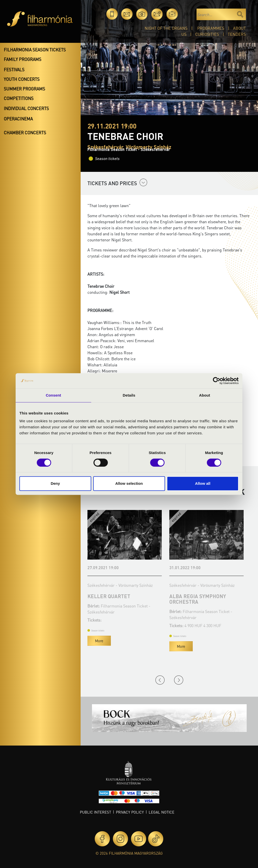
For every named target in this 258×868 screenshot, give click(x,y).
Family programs (23, 59)
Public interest (95, 812)
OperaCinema (18, 119)
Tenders (237, 34)
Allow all (203, 483)
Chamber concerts (25, 133)
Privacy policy (130, 812)
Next (179, 680)
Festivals (14, 70)
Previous (160, 680)
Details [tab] (129, 395)
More (99, 641)
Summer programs (24, 89)
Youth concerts (22, 79)
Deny (55, 483)
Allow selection (129, 483)
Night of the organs (166, 28)
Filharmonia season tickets (35, 50)
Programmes (211, 28)
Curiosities (207, 34)
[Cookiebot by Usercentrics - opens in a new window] (217, 381)
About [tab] (205, 395)
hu (187, 14)
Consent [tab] (54, 395)
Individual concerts (26, 108)
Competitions (19, 98)
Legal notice (162, 812)
